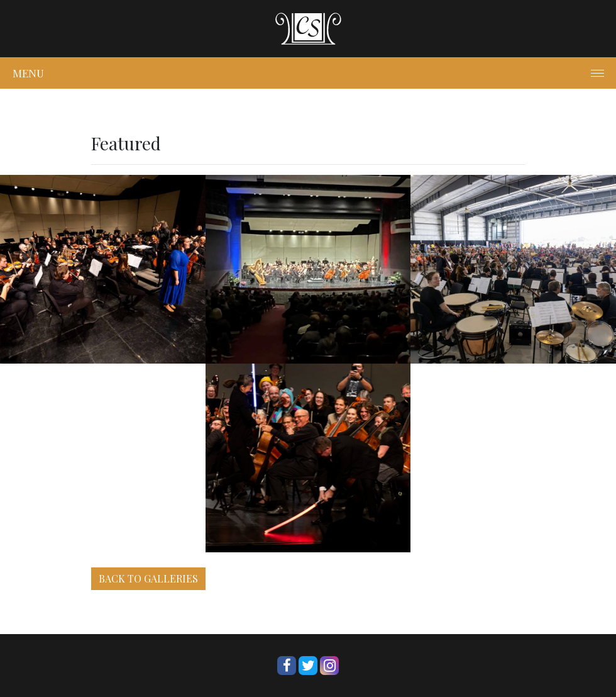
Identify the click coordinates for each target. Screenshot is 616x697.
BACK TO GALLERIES (148, 578)
